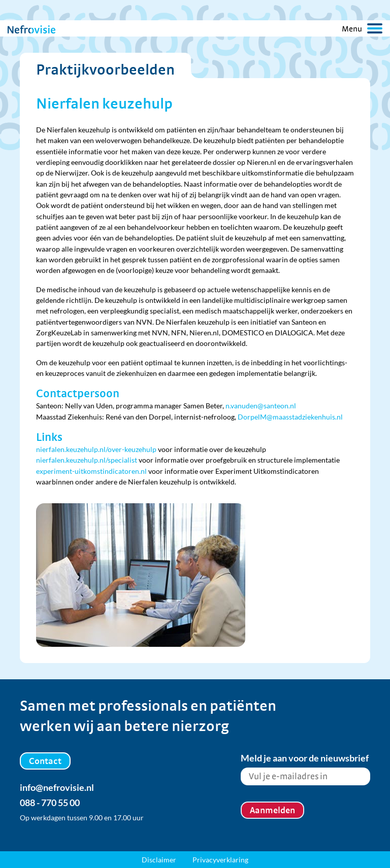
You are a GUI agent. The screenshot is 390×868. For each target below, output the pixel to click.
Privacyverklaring (220, 860)
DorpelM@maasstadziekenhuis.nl (290, 417)
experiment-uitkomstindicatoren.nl (91, 471)
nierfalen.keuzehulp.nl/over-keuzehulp (96, 449)
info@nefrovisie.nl (57, 787)
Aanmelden (272, 810)
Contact (45, 761)
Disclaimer (159, 860)
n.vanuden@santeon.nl (261, 406)
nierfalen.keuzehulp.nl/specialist (87, 460)
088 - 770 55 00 (50, 803)
